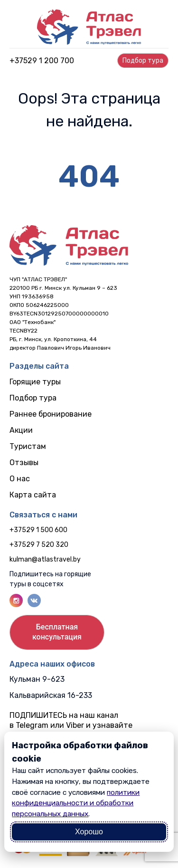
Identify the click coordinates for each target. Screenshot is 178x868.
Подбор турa (143, 61)
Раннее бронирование (51, 414)
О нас (20, 479)
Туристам (28, 446)
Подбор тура (33, 398)
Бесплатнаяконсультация (57, 632)
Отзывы (24, 463)
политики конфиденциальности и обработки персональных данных (76, 803)
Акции (21, 430)
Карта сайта (33, 495)
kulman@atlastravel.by (45, 559)
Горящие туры (35, 382)
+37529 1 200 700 (42, 61)
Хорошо (89, 832)
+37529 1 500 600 (38, 530)
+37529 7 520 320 (39, 545)
